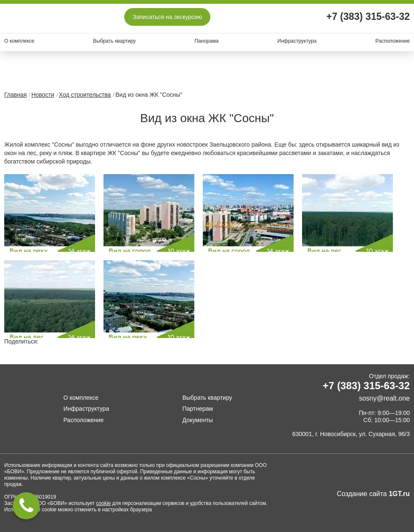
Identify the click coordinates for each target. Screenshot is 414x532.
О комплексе (19, 41)
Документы (198, 420)
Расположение (392, 41)
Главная (15, 95)
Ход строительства (85, 95)
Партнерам (198, 409)
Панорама (206, 41)
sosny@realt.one (384, 398)
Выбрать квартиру (114, 41)
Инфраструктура (297, 41)
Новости (43, 95)
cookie (104, 503)
